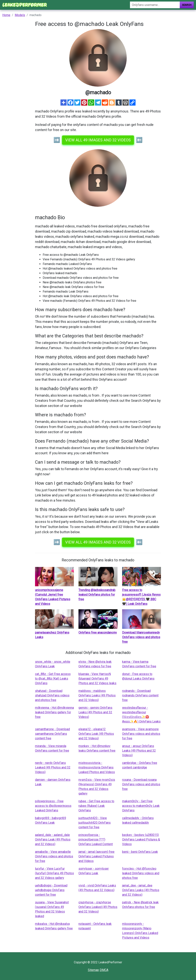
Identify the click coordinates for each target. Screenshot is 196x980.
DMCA (104, 970)
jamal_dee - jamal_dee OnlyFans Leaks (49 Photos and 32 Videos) (141, 890)
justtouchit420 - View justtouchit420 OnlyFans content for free (95, 823)
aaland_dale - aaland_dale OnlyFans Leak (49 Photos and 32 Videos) (53, 839)
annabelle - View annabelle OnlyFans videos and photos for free (54, 856)
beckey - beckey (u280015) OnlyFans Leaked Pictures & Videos (141, 839)
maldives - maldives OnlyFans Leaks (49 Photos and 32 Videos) (97, 695)
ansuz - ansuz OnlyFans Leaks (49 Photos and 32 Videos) (139, 751)
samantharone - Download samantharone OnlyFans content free (52, 734)
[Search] (155, 5)
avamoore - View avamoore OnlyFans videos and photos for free (141, 734)
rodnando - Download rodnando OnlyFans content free (140, 695)
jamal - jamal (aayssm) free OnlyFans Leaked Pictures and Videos (96, 856)
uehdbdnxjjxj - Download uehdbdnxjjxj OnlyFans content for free (51, 890)
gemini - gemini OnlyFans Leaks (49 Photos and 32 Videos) (95, 712)
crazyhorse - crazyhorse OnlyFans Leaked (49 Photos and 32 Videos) (98, 907)
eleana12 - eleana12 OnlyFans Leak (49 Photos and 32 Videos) (96, 734)
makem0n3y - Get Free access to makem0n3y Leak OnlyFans (141, 806)
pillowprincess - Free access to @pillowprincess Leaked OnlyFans (53, 806)
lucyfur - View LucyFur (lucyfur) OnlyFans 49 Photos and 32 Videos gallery (54, 873)
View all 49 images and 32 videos (98, 140)
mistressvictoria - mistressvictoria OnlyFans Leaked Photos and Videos (97, 767)
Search (187, 5)
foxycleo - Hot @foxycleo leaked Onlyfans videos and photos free (141, 873)
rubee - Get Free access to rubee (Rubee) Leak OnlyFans (96, 806)
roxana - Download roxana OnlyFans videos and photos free (141, 784)
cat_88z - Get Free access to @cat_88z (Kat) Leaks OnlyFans (53, 679)
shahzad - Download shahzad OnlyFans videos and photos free (52, 695)
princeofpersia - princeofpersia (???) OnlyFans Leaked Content (96, 839)
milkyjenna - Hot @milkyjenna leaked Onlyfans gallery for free (54, 712)
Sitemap (93, 970)
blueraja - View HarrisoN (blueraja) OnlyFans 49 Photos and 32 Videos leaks (97, 679)
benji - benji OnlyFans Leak (140, 852)
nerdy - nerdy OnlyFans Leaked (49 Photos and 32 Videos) (53, 767)
